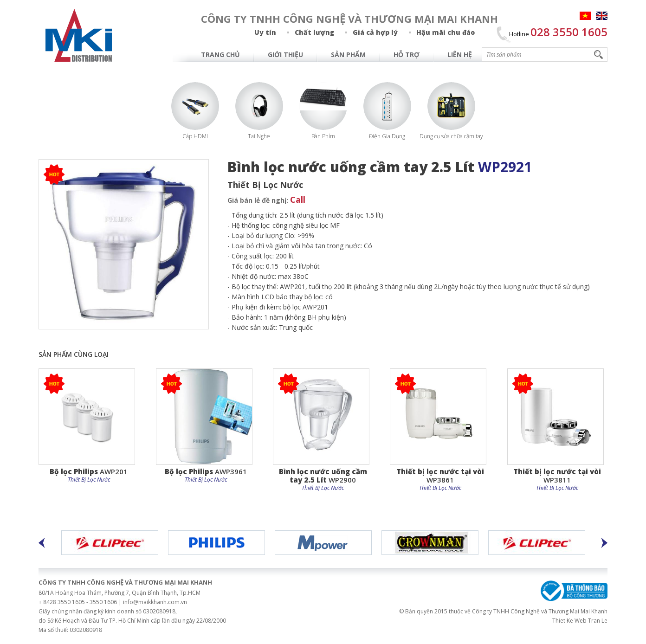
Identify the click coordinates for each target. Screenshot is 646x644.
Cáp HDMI (195, 136)
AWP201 (89, 471)
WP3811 (557, 475)
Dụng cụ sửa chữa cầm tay (451, 136)
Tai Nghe (259, 136)
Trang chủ (220, 55)
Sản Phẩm (348, 55)
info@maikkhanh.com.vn (155, 602)
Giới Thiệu (285, 55)
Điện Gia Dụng (387, 136)
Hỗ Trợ (407, 55)
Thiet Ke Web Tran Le (580, 621)
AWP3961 (206, 471)
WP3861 (440, 475)
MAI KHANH (79, 35)
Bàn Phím (323, 136)
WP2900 (323, 475)
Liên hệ (460, 55)
